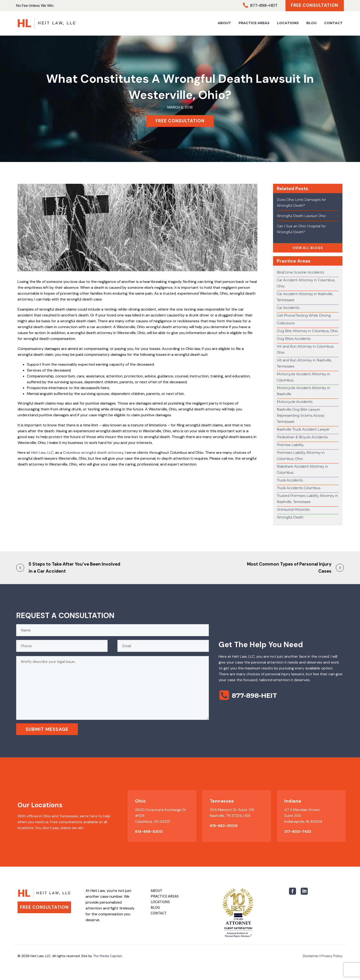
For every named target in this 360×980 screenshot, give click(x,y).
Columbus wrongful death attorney (93, 452)
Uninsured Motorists (293, 510)
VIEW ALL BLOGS (308, 248)
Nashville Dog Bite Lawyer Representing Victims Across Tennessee (300, 416)
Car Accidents (288, 308)
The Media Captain (108, 956)
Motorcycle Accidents (295, 402)
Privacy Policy (332, 956)
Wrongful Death (290, 517)
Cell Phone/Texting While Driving (304, 315)
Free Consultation (314, 6)
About (224, 23)
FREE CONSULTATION (180, 121)
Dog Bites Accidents (294, 339)
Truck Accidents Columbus (299, 488)
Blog (311, 23)
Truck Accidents (290, 480)
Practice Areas (254, 23)
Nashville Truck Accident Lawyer (303, 429)
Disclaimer (311, 956)
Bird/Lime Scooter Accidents (300, 272)
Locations (288, 23)
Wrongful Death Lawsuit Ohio (301, 216)
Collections (286, 323)
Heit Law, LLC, (43, 452)
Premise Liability (290, 445)
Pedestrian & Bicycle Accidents (302, 437)
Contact (333, 23)
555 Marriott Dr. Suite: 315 (232, 810)
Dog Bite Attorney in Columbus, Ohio (307, 331)
